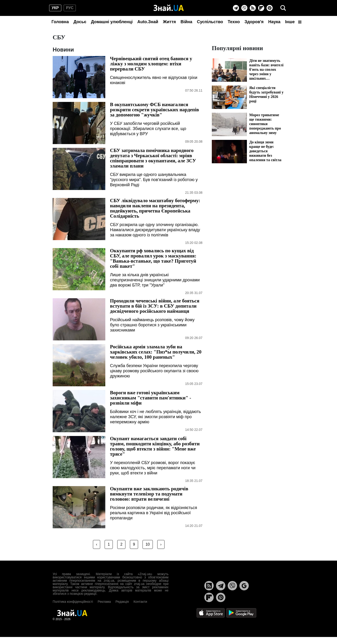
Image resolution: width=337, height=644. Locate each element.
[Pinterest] (270, 8)
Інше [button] (293, 22)
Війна (186, 22)
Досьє (80, 22)
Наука (274, 22)
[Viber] (244, 8)
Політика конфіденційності (73, 602)
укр (55, 8)
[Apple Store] (211, 612)
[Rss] (253, 8)
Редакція (122, 602)
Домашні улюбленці (112, 22)
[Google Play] (241, 612)
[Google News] (244, 586)
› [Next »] (161, 544)
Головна (60, 22)
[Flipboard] (261, 8)
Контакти (140, 602)
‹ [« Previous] (97, 544)
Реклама (104, 602)
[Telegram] (236, 8)
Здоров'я (254, 22)
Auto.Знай (148, 22)
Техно (234, 22)
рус (70, 8)
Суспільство (210, 22)
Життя (169, 22)
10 (148, 544)
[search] (283, 8)
